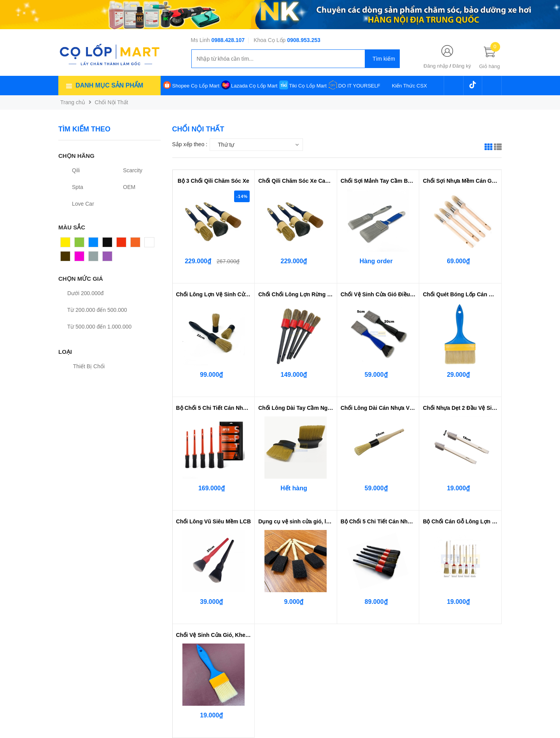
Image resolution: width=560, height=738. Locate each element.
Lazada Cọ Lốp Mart (254, 86)
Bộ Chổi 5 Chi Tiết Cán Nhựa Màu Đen (378, 521)
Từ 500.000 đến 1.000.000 (95, 327)
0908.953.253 (304, 40)
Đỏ (120, 244)
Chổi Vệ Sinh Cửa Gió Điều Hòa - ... (378, 294)
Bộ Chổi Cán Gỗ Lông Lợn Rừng (460, 521)
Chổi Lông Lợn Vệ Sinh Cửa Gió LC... (214, 294)
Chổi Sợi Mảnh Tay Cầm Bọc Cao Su (378, 181)
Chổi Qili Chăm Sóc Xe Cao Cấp (296, 181)
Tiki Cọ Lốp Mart (308, 86)
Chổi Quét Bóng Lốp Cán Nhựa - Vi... (460, 294)
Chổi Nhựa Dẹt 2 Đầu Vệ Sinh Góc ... (460, 408)
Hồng (81, 258)
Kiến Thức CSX (409, 86)
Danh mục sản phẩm (109, 85)
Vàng (67, 244)
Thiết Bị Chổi (84, 366)
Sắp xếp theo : (190, 144)
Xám (94, 258)
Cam (136, 244)
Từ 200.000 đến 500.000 (93, 310)
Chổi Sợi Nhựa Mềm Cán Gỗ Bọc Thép (460, 181)
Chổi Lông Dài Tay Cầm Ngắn (296, 408)
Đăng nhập (436, 66)
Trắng (152, 244)
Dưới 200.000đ (81, 293)
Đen (108, 244)
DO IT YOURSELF (359, 86)
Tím (107, 258)
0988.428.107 (228, 40)
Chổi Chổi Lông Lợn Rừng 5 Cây (296, 294)
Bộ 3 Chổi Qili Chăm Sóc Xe (213, 181)
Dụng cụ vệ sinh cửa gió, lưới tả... (296, 521)
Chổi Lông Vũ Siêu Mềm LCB (214, 521)
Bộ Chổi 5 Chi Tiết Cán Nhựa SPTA (214, 408)
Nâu (66, 258)
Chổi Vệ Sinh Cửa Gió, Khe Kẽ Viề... (214, 635)
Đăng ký (462, 66)
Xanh (81, 244)
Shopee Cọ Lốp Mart (196, 86)
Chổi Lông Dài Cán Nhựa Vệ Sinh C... (378, 408)
